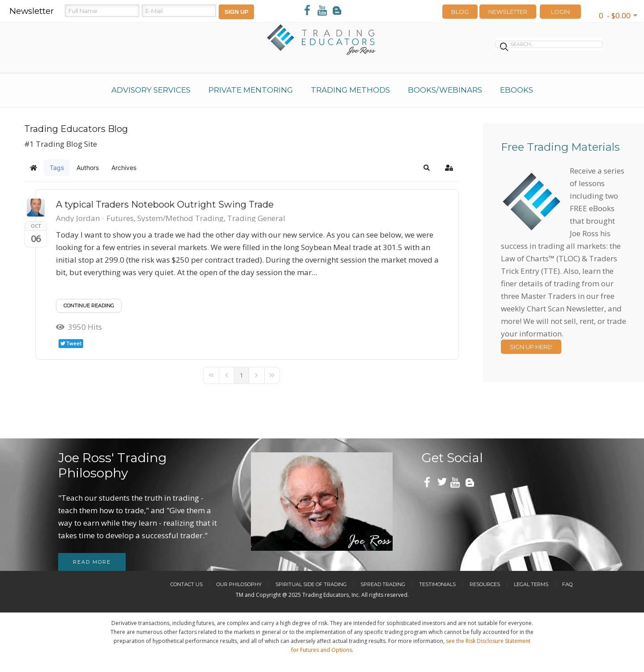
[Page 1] (241, 375)
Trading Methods (350, 90)
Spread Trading (383, 584)
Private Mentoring (251, 90)
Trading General (256, 218)
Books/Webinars (445, 90)
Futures (120, 218)
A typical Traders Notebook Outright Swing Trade (165, 204)
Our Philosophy (239, 584)
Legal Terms (531, 584)
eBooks (517, 90)
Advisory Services (151, 90)
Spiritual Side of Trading (311, 584)
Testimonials (437, 584)
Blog (460, 12)
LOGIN (560, 12)
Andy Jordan (78, 218)
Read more (92, 562)
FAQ (567, 584)
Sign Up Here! (531, 347)
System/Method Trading (180, 218)
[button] (427, 168)
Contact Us (186, 584)
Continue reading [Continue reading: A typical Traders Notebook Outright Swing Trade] (89, 306)
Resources (485, 584)
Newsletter (508, 12)
